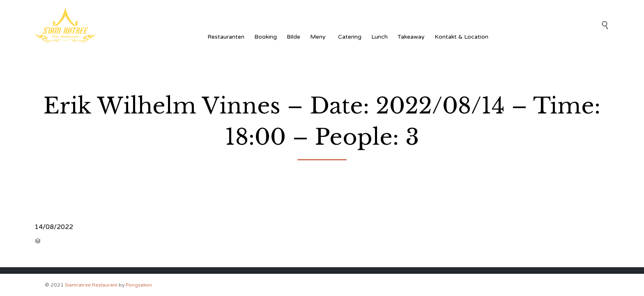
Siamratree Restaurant (91, 285)
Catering (350, 37)
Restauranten (226, 37)
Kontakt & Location (461, 37)
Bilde (293, 37)
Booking (266, 37)
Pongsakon (139, 285)
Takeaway (411, 37)
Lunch (379, 37)
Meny (319, 37)
